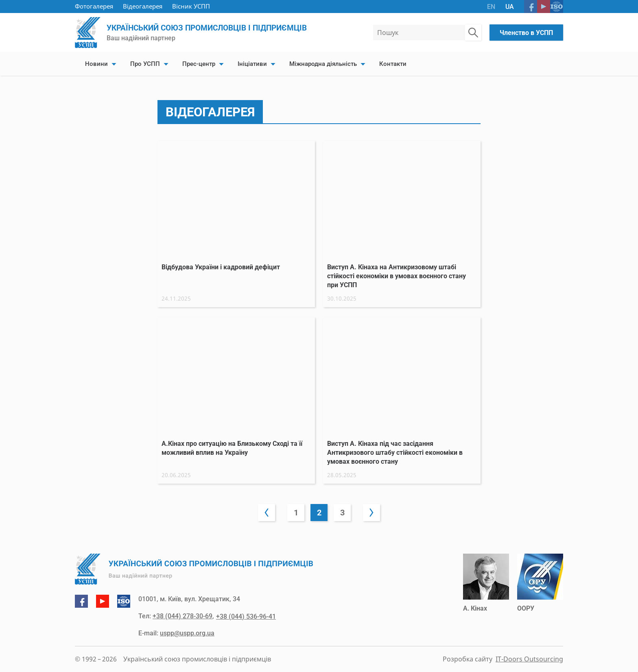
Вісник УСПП (191, 6)
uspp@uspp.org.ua (187, 634)
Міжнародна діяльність (323, 64)
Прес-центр (199, 64)
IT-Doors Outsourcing (529, 659)
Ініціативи (252, 64)
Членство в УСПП (526, 33)
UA (510, 7)
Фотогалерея (94, 6)
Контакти (393, 64)
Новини (96, 64)
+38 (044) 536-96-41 (246, 616)
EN (491, 7)
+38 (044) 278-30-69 (182, 616)
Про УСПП (145, 64)
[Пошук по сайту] (473, 33)
